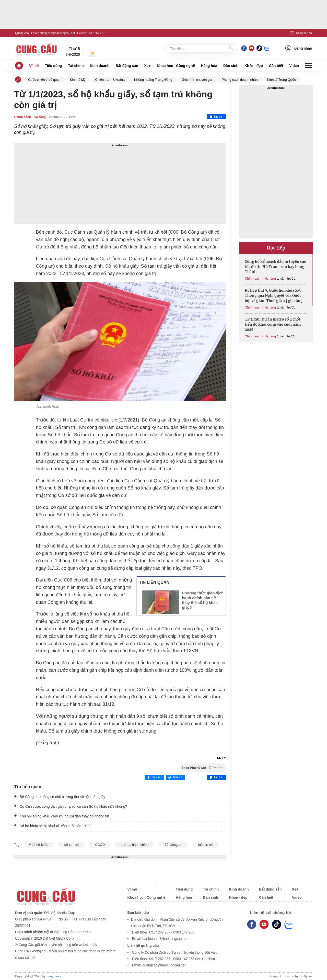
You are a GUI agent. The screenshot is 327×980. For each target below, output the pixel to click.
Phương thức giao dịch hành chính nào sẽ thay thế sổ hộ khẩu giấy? (203, 600)
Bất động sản (127, 66)
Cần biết (276, 66)
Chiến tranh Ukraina (110, 80)
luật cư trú (205, 845)
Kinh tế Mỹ (78, 80)
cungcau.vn (55, 976)
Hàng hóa (209, 66)
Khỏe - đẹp (254, 66)
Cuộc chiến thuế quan (44, 80)
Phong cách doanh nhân (240, 80)
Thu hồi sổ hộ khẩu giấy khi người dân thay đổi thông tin (64, 816)
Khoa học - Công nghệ (176, 66)
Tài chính (76, 66)
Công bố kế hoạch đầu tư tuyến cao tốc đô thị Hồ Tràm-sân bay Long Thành (276, 267)
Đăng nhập (299, 48)
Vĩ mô (34, 66)
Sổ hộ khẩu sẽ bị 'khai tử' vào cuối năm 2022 (55, 826)
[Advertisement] (120, 184)
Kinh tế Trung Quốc (282, 80)
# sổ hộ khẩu (39, 845)
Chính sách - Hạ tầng (30, 117)
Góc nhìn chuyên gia (197, 80)
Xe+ (148, 66)
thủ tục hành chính (134, 845)
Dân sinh (231, 66)
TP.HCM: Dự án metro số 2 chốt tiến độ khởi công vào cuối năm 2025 (273, 324)
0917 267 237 (96, 33)
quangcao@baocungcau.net (57, 33)
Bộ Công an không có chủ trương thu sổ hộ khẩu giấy (62, 797)
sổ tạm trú (71, 845)
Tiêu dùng (54, 66)
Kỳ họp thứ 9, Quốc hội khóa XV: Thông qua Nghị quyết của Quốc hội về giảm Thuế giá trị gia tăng (274, 295)
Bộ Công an (173, 845)
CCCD (99, 845)
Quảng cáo (22, 33)
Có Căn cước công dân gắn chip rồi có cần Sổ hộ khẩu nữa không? (73, 806)
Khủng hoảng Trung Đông (153, 80)
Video (294, 66)
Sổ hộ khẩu (117, 266)
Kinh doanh (100, 66)
